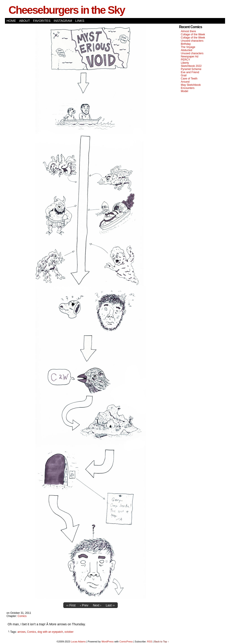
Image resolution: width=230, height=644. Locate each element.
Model (185, 91)
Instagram (63, 21)
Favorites (42, 21)
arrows (22, 632)
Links (80, 21)
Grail (184, 75)
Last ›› (110, 605)
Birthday (186, 44)
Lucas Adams (78, 642)
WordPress (108, 642)
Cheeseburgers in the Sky (67, 10)
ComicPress (126, 642)
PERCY (185, 60)
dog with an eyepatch (50, 632)
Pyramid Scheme (191, 69)
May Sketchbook (191, 85)
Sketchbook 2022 (191, 66)
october (69, 632)
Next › (97, 605)
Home (11, 21)
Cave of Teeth (189, 79)
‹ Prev (84, 605)
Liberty (185, 63)
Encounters (188, 88)
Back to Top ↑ (161, 642)
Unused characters (192, 41)
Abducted (187, 50)
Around (185, 82)
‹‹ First (71, 605)
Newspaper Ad (190, 57)
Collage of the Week (193, 34)
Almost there (188, 31)
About (24, 21)
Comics (22, 616)
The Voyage (188, 47)
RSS (150, 642)
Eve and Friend (190, 72)
